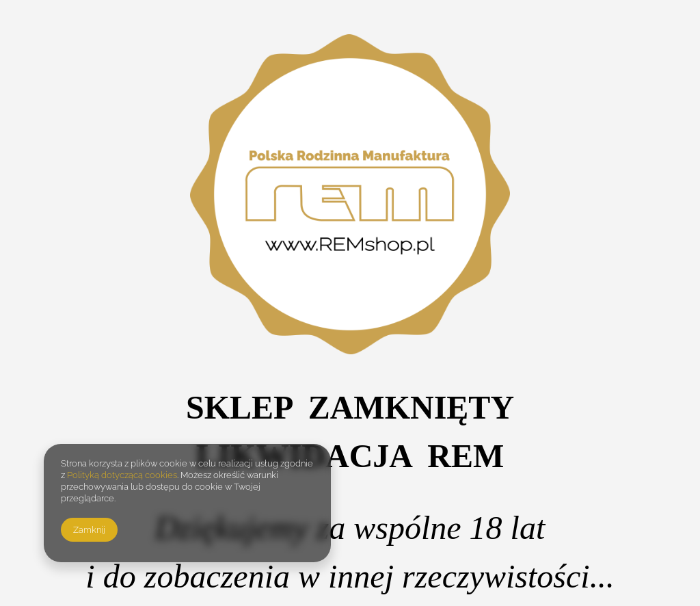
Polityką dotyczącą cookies (122, 475)
